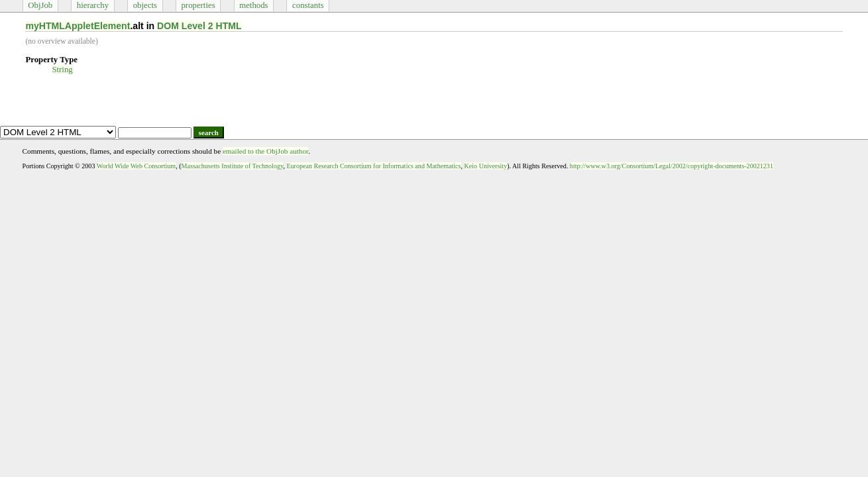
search (209, 132)
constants (308, 5)
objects (145, 5)
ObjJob (40, 5)
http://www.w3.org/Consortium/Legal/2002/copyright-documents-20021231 (672, 166)
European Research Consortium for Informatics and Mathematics (373, 166)
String (62, 70)
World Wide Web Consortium (136, 166)
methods (253, 5)
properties (198, 5)
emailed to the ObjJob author (265, 151)
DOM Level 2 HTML (199, 26)
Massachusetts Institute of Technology (233, 166)
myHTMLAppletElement (78, 26)
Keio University (486, 166)
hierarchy (93, 5)
